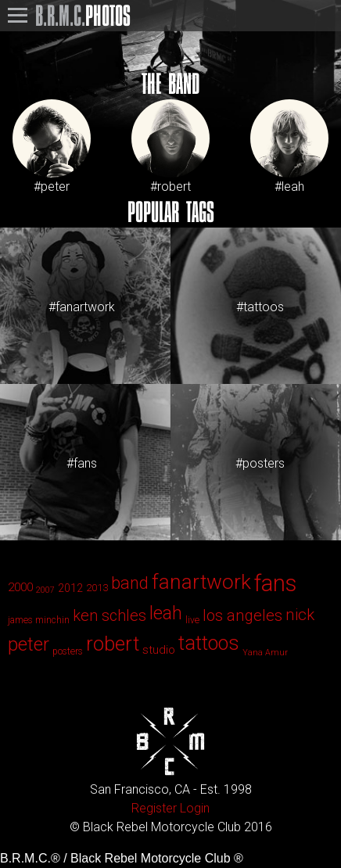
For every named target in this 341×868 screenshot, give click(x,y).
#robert (170, 147)
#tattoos (260, 307)
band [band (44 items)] (130, 583)
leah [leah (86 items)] (166, 613)
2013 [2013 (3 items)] (97, 588)
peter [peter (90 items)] (29, 644)
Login (195, 808)
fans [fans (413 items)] (275, 583)
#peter (52, 147)
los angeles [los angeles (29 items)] (242, 615)
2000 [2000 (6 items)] (20, 587)
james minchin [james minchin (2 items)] (39, 620)
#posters (260, 463)
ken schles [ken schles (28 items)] (109, 615)
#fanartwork (82, 307)
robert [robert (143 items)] (113, 644)
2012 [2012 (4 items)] (70, 588)
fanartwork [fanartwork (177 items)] (201, 582)
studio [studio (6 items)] (159, 650)
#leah (289, 147)
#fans (82, 463)
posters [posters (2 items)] (68, 651)
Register (154, 808)
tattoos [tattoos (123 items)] (209, 643)
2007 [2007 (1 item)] (45, 590)
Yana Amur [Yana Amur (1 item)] (265, 653)
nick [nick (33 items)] (300, 615)
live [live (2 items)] (192, 620)
